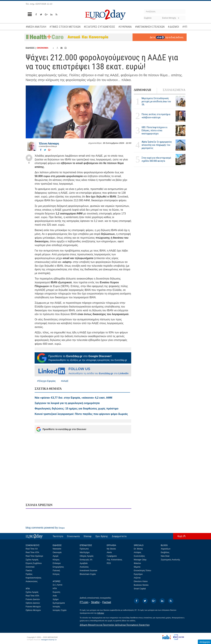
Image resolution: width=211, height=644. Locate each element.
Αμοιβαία (84, 563)
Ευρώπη (57, 592)
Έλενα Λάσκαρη (49, 144)
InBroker (101, 613)
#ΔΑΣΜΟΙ (173, 27)
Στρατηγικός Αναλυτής (171, 560)
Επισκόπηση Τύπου (143, 571)
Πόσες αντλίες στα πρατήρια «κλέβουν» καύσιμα (156, 116)
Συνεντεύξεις (139, 556)
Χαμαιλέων (166, 549)
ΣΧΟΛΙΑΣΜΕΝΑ (174, 90)
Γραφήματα (112, 556)
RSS (109, 563)
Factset (107, 602)
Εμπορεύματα (59, 603)
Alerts (109, 552)
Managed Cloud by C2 (49, 640)
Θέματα (137, 567)
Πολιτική (56, 571)
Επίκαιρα (57, 563)
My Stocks (111, 549)
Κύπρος (56, 574)
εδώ (160, 37)
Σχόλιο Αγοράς (32, 560)
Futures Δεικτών (33, 599)
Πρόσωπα (84, 549)
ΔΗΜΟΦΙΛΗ (143, 90)
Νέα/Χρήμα (85, 552)
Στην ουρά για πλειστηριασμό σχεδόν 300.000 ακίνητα (156, 159)
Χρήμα (56, 599)
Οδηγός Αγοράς (87, 556)
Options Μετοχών (33, 610)
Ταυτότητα (58, 536)
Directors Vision (141, 581)
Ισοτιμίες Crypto (60, 610)
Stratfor (95, 602)
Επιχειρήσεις (58, 567)
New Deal (165, 556)
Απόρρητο (205, 642)
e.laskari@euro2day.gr (48, 146)
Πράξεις (29, 574)
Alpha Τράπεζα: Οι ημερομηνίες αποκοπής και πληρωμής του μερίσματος (157, 145)
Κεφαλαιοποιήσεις (34, 578)
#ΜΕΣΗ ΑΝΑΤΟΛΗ (36, 27)
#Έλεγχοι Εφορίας (46, 381)
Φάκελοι (137, 563)
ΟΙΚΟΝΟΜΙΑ (43, 48)
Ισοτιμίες (56, 607)
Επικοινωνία (73, 536)
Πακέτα (29, 571)
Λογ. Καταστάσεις (115, 560)
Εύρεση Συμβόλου (34, 563)
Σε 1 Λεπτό (58, 585)
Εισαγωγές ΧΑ (86, 560)
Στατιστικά (30, 567)
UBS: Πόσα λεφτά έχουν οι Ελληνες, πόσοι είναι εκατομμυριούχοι (155, 130)
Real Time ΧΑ (32, 549)
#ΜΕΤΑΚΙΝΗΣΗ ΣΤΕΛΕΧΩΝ (150, 27)
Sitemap (88, 536)
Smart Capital (140, 589)
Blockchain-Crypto (88, 574)
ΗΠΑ (55, 588)
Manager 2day (140, 560)
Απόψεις (138, 552)
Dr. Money (138, 549)
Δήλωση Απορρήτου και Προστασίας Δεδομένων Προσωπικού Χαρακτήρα (115, 625)
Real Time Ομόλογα (34, 556)
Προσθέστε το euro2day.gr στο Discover (61, 429)
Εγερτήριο (138, 574)
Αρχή (180, 536)
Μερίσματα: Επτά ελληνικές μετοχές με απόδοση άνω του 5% (156, 101)
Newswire (57, 549)
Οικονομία (57, 552)
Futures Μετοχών (33, 607)
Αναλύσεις (84, 567)
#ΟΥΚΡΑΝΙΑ (125, 27)
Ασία (55, 596)
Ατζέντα (137, 578)
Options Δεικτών (33, 603)
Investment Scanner (89, 571)
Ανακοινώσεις (32, 581)
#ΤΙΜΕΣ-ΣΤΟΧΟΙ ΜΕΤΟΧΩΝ (65, 27)
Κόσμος (56, 560)
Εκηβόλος (165, 552)
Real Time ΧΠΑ (32, 552)
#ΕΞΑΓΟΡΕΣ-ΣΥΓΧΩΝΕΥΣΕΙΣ (99, 27)
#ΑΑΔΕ (65, 381)
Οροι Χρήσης (102, 536)
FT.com (84, 602)
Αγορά (56, 556)
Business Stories (141, 585)
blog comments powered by (45, 528)
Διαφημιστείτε (119, 536)
